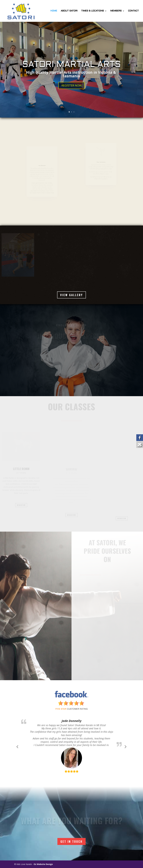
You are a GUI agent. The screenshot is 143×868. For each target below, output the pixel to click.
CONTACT (133, 11)
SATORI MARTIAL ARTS (71, 65)
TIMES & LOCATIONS (93, 11)
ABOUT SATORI (69, 11)
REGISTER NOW (71, 86)
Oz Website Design (43, 864)
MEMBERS (116, 11)
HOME (54, 11)
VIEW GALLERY (71, 295)
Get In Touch (71, 841)
